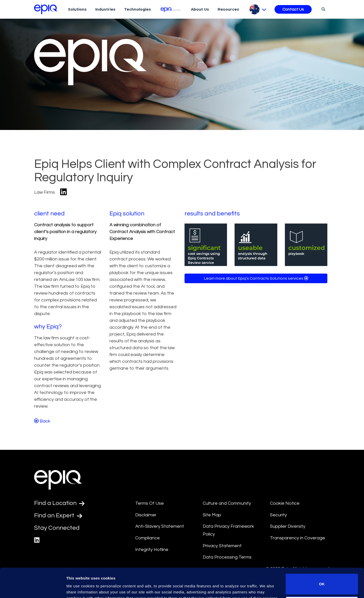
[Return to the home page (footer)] (46, 9)
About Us (200, 9)
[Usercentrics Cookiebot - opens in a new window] (33, 588)
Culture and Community (227, 503)
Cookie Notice (285, 503)
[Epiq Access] (171, 9)
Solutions (77, 9)
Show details (78, 587)
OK (322, 559)
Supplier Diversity (288, 526)
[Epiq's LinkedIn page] (37, 540)
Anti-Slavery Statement (160, 526)
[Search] (323, 9)
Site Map (212, 515)
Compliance (147, 538)
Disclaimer (146, 515)
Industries (105, 9)
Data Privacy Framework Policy (228, 530)
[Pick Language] (258, 9)
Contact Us (293, 9)
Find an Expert (58, 516)
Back (42, 421)
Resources (228, 9)
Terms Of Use (150, 503)
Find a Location (59, 503)
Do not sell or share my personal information (322, 581)
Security (278, 515)
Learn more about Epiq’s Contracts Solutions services (256, 278)
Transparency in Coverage (298, 538)
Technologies (138, 9)
